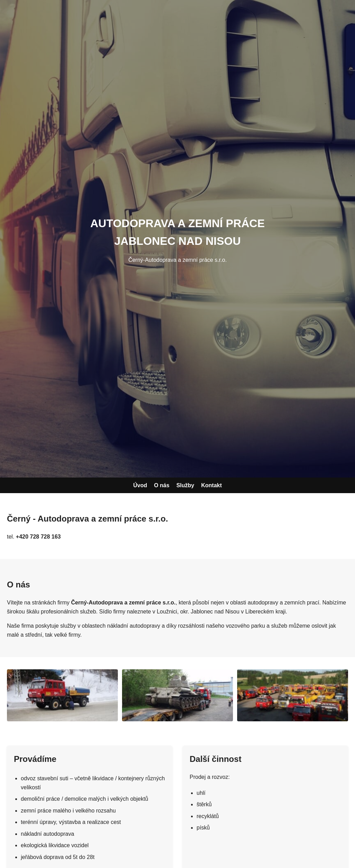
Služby (185, 485)
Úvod (140, 485)
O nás (162, 485)
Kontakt (211, 485)
